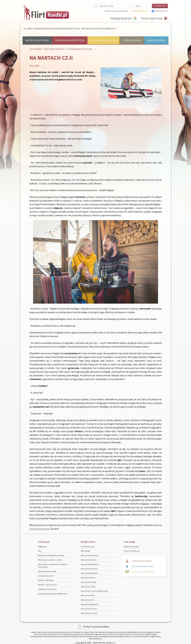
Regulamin (42, 547)
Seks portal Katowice (89, 573)
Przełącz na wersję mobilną (96, 627)
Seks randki (85, 551)
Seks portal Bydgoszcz (90, 564)
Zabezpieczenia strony (47, 589)
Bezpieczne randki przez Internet (51, 555)
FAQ (40, 551)
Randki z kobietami (46, 580)
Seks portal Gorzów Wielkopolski (94, 591)
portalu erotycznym (40, 529)
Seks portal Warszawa (90, 555)
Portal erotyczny (88, 547)
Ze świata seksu (132, 40)
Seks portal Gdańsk (89, 582)
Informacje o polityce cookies (50, 560)
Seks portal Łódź (88, 600)
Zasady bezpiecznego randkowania (53, 594)
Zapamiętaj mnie (161, 11)
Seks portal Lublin (88, 587)
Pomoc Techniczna (132, 551)
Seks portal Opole (88, 578)
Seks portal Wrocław (89, 569)
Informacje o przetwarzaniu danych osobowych (53, 566)
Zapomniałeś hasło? (140, 11)
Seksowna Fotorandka (47, 571)
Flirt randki (35, 49)
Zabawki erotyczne (46, 576)
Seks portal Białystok (89, 604)
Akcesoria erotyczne (103, 40)
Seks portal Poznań (89, 609)
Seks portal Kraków (89, 560)
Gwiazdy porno (156, 40)
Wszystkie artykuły (37, 40)
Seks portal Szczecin (89, 613)
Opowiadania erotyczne (70, 40)
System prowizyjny (131, 547)
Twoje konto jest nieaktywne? (116, 11)
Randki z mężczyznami (47, 585)
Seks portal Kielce (88, 595)
